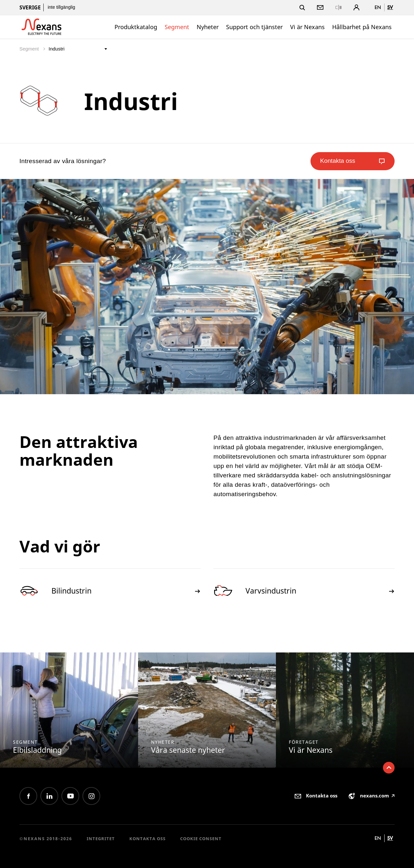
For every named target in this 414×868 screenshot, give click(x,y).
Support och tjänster (254, 27)
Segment (177, 27)
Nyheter (208, 27)
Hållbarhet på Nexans (362, 27)
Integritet (101, 839)
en (378, 7)
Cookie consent (201, 839)
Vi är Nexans (307, 27)
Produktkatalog (136, 27)
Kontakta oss (147, 839)
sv (390, 7)
